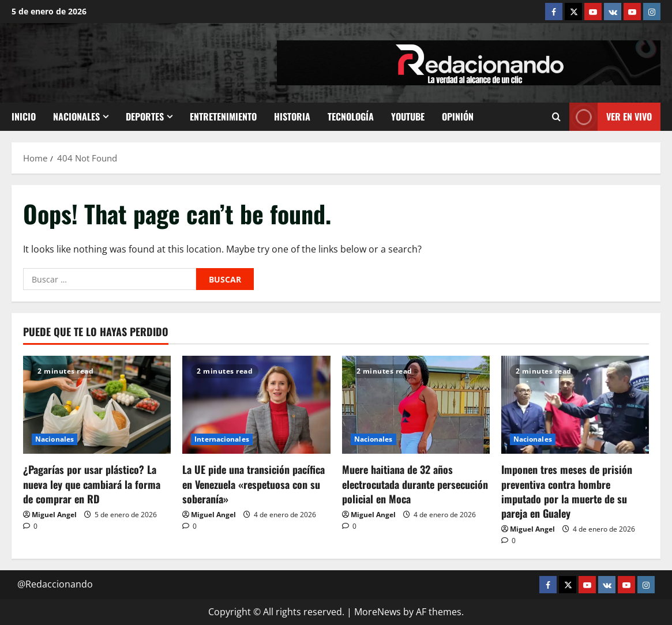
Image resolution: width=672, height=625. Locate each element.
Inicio (24, 116)
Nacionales (76, 116)
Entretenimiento (223, 116)
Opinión (458, 116)
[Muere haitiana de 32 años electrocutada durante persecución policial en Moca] (416, 405)
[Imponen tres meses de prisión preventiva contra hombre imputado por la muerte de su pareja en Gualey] (575, 405)
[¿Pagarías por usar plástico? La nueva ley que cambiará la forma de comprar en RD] (97, 405)
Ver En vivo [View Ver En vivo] (611, 117)
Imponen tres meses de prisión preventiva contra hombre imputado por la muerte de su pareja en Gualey (567, 491)
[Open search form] (556, 116)
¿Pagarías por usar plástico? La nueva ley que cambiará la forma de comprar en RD (92, 484)
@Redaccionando (55, 584)
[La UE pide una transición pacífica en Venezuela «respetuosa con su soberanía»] (256, 405)
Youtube (408, 116)
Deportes (145, 116)
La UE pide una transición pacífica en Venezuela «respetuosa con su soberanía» (254, 484)
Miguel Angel (54, 515)
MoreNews (378, 612)
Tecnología (351, 116)
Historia (292, 116)
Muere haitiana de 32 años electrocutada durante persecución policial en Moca (415, 484)
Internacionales (222, 439)
